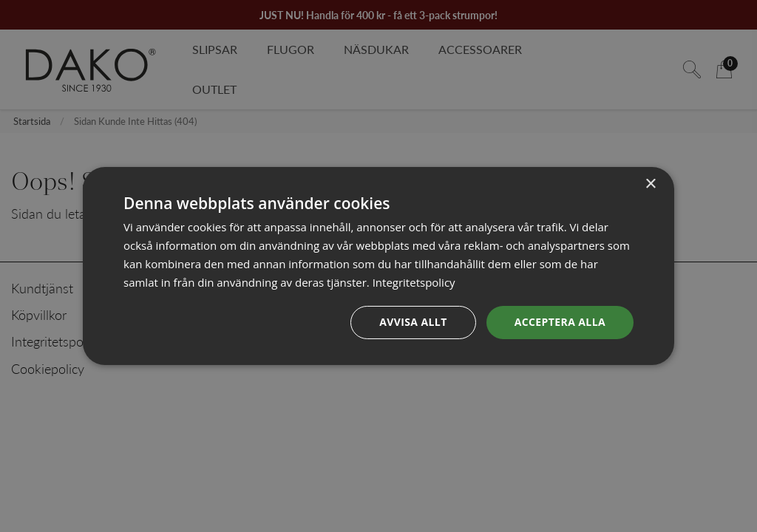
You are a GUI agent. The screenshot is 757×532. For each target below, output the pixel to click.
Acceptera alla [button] (560, 322)
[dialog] (378, 266)
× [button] (650, 184)
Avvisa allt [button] (413, 322)
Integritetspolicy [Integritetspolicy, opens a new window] (414, 282)
